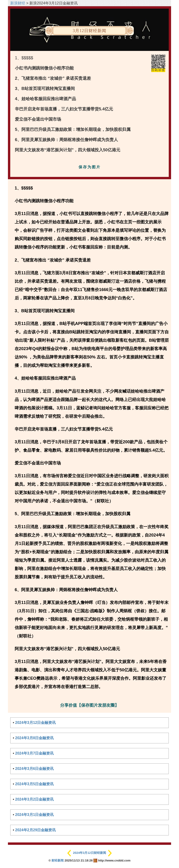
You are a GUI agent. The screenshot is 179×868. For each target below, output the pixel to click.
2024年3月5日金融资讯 (34, 784)
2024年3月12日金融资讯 (35, 723)
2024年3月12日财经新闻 (89, 853)
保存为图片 (90, 167)
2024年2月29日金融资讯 (35, 830)
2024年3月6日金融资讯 (34, 769)
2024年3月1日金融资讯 (34, 815)
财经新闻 (58, 860)
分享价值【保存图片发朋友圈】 (89, 705)
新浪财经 (18, 3)
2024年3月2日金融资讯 (34, 799)
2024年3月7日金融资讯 (34, 753)
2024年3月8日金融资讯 (34, 738)
